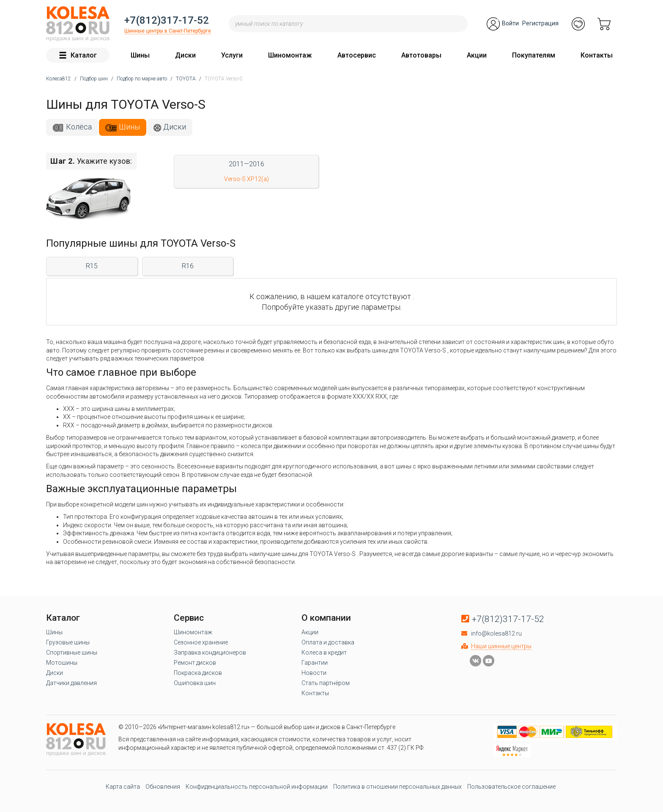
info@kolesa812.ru (496, 633)
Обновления (163, 787)
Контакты (597, 55)
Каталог (78, 55)
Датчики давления (71, 683)
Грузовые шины (68, 642)
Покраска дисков (198, 673)
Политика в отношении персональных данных (397, 787)
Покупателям (534, 55)
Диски (185, 55)
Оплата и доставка (328, 642)
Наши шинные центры (501, 646)
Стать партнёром (326, 683)
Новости (314, 673)
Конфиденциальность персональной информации (257, 787)
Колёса (79, 127)
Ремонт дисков (195, 663)
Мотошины (62, 663)
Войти (510, 23)
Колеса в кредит (324, 652)
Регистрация (540, 23)
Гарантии (315, 663)
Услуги (232, 55)
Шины (140, 55)
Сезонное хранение (201, 642)
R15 (92, 266)
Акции (477, 55)
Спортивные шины (72, 652)
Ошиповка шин (195, 683)
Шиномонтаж (290, 55)
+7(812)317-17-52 (167, 20)
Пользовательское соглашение (511, 787)
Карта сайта (123, 787)
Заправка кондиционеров (210, 652)
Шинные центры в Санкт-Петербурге (168, 31)
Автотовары (421, 55)
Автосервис (357, 55)
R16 (188, 266)
